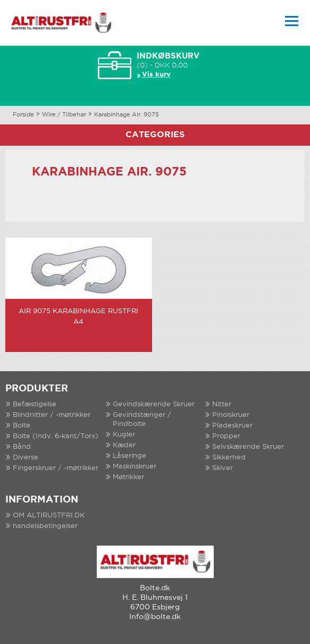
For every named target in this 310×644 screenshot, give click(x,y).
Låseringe (129, 456)
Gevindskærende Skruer (154, 404)
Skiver (223, 468)
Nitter (222, 404)
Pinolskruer (231, 415)
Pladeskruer (232, 426)
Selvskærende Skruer (248, 447)
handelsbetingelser (45, 526)
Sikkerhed (229, 458)
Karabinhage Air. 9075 (127, 115)
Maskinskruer (135, 467)
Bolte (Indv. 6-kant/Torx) (56, 436)
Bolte (22, 426)
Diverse (26, 458)
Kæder (124, 445)
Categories (155, 135)
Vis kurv (156, 75)
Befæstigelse (35, 404)
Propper (226, 436)
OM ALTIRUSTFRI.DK (49, 516)
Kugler (124, 435)
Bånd (22, 447)
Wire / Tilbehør (64, 115)
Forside (23, 115)
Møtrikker (128, 477)
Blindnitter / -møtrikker (52, 415)
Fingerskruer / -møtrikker (56, 468)
